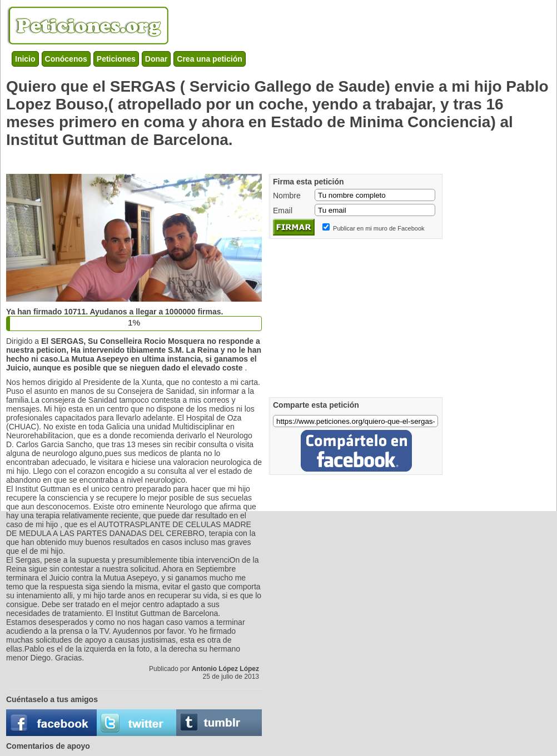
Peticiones (116, 59)
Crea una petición (209, 59)
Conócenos (66, 59)
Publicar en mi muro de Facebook (379, 228)
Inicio (25, 59)
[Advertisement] (208, 159)
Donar (156, 59)
